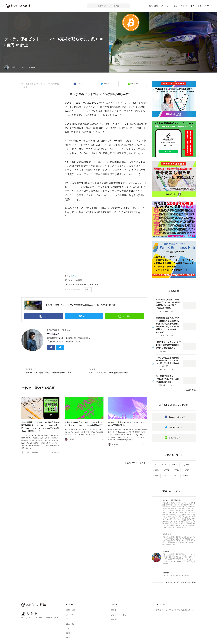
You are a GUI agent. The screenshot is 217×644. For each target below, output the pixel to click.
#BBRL (176, 476)
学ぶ (175, 6)
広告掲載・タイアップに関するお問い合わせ (175, 610)
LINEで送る (136, 84)
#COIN (176, 470)
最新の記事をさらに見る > (136, 463)
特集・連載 (154, 6)
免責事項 (115, 619)
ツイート (108, 84)
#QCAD (186, 465)
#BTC (88, 289)
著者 (200, 6)
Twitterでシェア (176, 427)
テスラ (73, 276)
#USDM (156, 470)
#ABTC (165, 465)
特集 (172, 312)
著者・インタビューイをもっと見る (181, 582)
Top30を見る (190, 390)
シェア (79, 84)
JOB (193, 6)
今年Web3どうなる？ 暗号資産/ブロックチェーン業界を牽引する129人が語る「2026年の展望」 (168, 304)
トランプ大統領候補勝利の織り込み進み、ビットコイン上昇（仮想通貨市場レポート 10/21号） (168, 362)
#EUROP (187, 476)
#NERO (175, 465)
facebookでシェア (177, 417)
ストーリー (166, 6)
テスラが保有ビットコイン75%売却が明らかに (40, 85)
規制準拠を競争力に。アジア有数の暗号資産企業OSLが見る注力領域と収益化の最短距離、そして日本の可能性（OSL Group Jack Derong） (168, 325)
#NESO (186, 470)
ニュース (184, 6)
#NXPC (156, 476)
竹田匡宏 (53, 334)
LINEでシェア (175, 438)
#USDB (166, 476)
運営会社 (115, 610)
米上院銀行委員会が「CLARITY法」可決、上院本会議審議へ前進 (168, 379)
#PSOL (166, 470)
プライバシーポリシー (121, 615)
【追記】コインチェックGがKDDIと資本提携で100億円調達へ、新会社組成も (168, 345)
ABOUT (208, 6)
